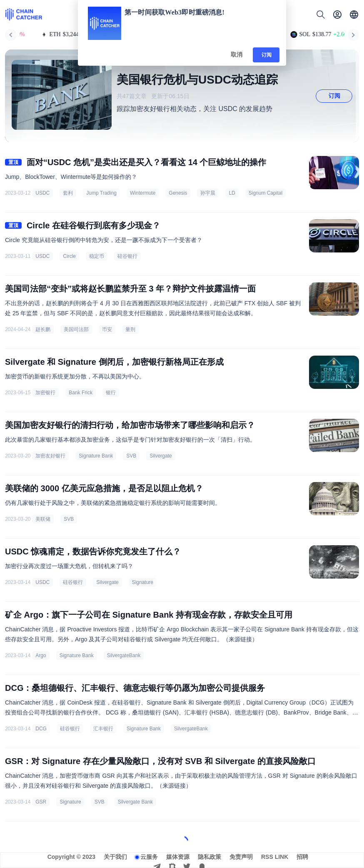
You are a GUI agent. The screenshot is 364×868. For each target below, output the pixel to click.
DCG (41, 729)
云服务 (149, 857)
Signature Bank (96, 456)
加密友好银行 (50, 456)
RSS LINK (275, 857)
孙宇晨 (208, 193)
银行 (111, 393)
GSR (41, 802)
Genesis (178, 193)
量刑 (130, 329)
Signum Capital (266, 193)
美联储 (43, 519)
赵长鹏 (43, 329)
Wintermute (143, 193)
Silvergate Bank (135, 802)
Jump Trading (101, 193)
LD (232, 193)
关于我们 (115, 857)
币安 (107, 329)
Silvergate (161, 456)
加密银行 (45, 393)
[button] (354, 15)
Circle (69, 256)
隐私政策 (209, 857)
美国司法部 (76, 329)
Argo (41, 655)
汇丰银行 (103, 729)
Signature (143, 582)
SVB (131, 456)
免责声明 (241, 857)
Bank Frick (81, 393)
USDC (42, 193)
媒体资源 (178, 857)
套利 (68, 193)
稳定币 (97, 256)
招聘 (302, 857)
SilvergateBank (124, 655)
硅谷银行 (127, 256)
